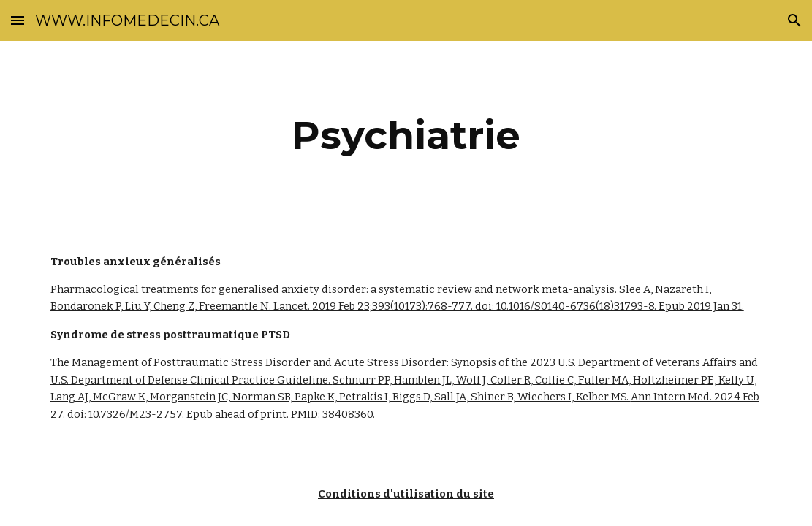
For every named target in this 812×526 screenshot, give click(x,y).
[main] (406, 136)
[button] (18, 20)
